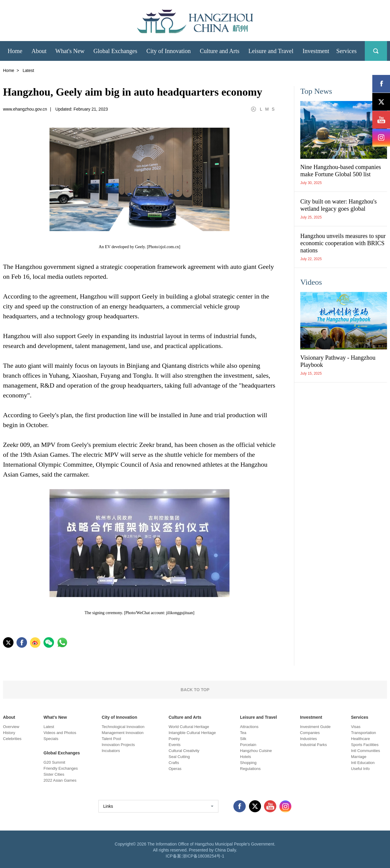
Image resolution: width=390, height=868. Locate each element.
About (9, 717)
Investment (311, 717)
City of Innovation (119, 717)
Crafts (174, 763)
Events (175, 745)
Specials (51, 739)
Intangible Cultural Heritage (192, 733)
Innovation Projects (118, 745)
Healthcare (360, 739)
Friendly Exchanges (61, 768)
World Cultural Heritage (189, 727)
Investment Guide (315, 727)
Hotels (246, 757)
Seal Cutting (179, 757)
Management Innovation (123, 733)
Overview (11, 727)
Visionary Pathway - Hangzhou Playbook (338, 361)
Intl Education (363, 763)
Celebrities (12, 739)
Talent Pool (111, 739)
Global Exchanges (62, 753)
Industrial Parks (313, 745)
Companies (310, 733)
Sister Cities (54, 774)
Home (9, 70)
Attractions (249, 727)
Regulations (250, 769)
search (376, 51)
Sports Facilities (365, 745)
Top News (316, 91)
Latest (49, 727)
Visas (356, 727)
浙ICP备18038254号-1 (203, 856)
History (9, 733)
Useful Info (360, 769)
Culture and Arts (185, 717)
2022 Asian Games (60, 780)
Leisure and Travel (258, 717)
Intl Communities (366, 751)
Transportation (363, 733)
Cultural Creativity (184, 751)
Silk (243, 739)
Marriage (359, 757)
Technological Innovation (123, 727)
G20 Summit (54, 762)
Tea (243, 733)
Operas (175, 769)
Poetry (174, 739)
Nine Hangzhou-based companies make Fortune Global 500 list (341, 171)
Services (360, 717)
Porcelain (248, 745)
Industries (308, 739)
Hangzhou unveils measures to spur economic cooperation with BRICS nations (343, 243)
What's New (55, 717)
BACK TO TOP (195, 690)
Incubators (111, 751)
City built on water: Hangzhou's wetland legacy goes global (339, 205)
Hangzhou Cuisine (256, 751)
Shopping (248, 763)
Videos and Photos (60, 733)
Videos (311, 282)
